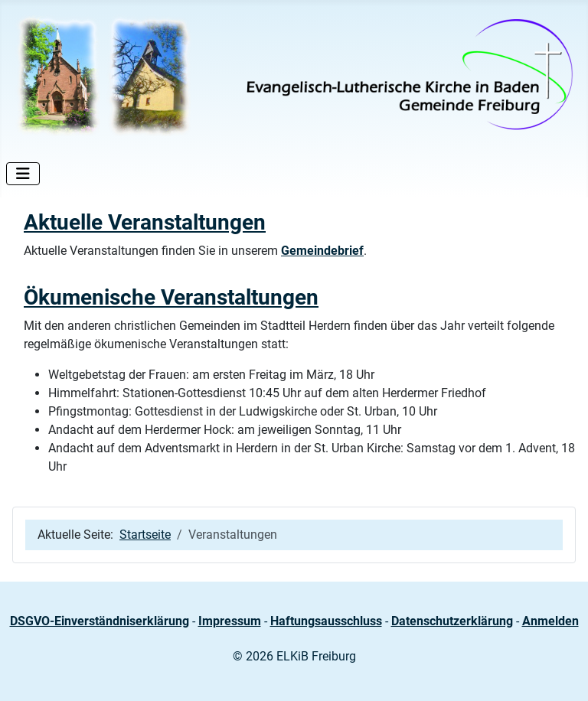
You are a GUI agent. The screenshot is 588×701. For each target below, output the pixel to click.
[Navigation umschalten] (23, 174)
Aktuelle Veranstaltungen (145, 222)
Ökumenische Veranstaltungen (171, 297)
